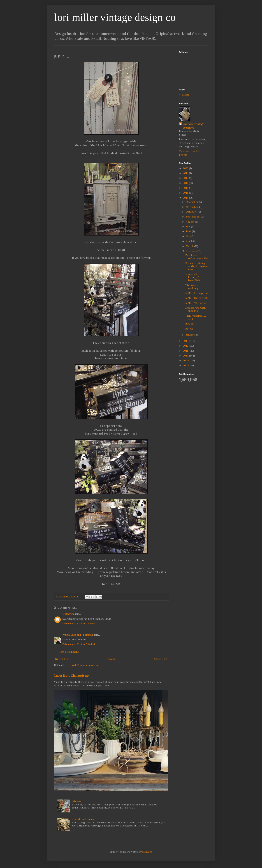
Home (112, 659)
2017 (186, 183)
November (193, 207)
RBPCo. (190, 329)
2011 (186, 351)
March (190, 246)
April (189, 241)
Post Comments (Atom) (85, 665)
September (193, 217)
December (192, 202)
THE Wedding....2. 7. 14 (196, 317)
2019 (186, 173)
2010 (186, 356)
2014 (186, 198)
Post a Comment (69, 652)
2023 (186, 168)
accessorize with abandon (195, 309)
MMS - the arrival (196, 298)
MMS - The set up (196, 303)
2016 (186, 188)
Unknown (68, 614)
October (191, 212)
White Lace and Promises (78, 635)
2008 (186, 366)
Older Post (161, 659)
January (191, 335)
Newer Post (62, 659)
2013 (186, 341)
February (192, 251)
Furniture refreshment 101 (197, 257)
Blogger (147, 852)
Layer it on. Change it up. (72, 676)
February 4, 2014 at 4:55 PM (79, 623)
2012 (186, 346)
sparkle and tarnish (84, 819)
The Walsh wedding (192, 287)
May (189, 236)
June (189, 231)
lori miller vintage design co (115, 17)
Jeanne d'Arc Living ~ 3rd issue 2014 (194, 277)
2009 (186, 360)
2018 (186, 178)
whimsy (77, 801)
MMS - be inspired (196, 293)
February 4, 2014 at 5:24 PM (79, 644)
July (188, 227)
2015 (186, 193)
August (190, 222)
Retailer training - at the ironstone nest (197, 266)
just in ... (190, 324)
